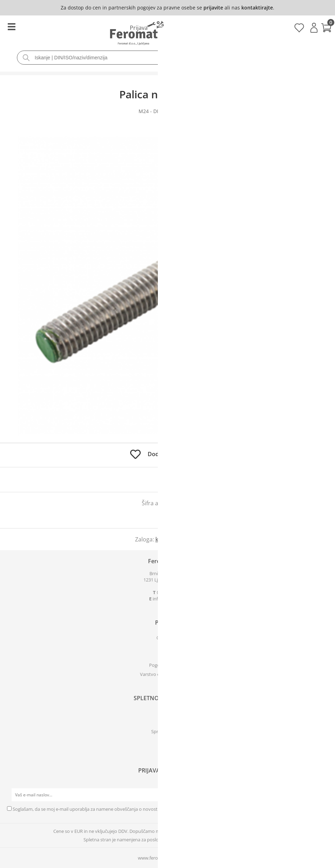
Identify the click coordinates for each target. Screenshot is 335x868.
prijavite (213, 8)
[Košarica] (167, 29)
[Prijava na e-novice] (321, 795)
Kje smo (167, 656)
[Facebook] (167, 747)
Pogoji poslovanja (167, 665)
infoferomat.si (169, 599)
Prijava (314, 28)
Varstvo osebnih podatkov (168, 674)
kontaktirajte (257, 8)
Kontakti (167, 647)
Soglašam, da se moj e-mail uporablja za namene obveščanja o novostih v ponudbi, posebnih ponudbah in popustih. (134, 809)
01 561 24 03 (169, 592)
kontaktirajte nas (178, 539)
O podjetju (167, 638)
